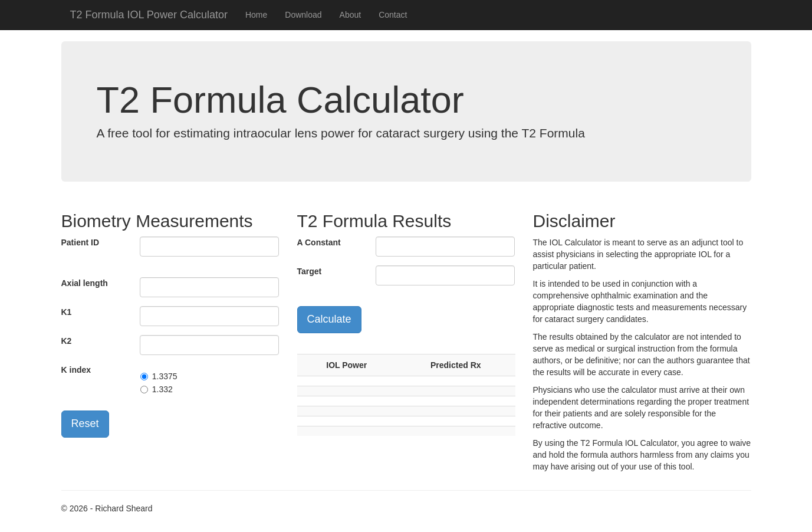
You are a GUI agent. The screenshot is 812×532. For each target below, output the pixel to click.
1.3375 (165, 376)
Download (303, 15)
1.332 (162, 389)
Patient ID (80, 242)
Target (310, 271)
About (351, 15)
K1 (67, 312)
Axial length (85, 283)
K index (76, 370)
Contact (393, 15)
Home (256, 15)
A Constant (319, 242)
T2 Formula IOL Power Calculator (149, 15)
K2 (67, 341)
